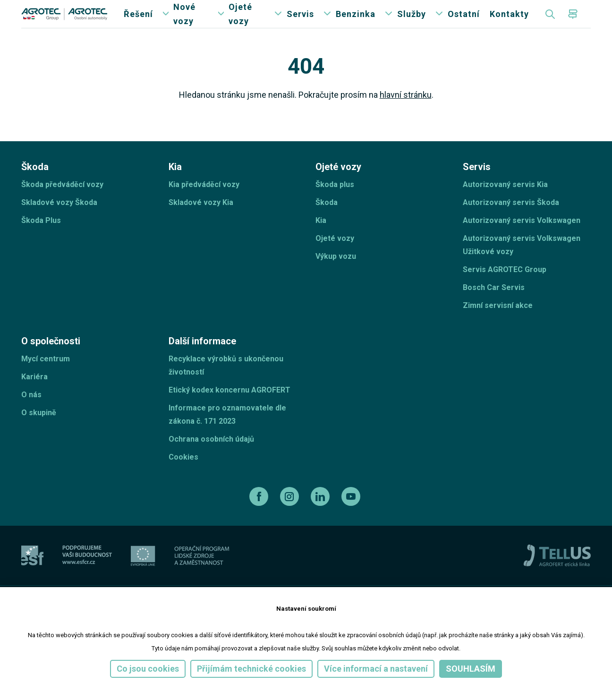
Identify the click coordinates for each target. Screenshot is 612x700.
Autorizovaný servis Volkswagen (522, 239)
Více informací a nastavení (376, 669)
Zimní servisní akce (498, 324)
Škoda (327, 221)
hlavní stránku (406, 114)
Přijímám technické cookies (251, 669)
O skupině (39, 431)
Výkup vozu (336, 275)
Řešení (138, 23)
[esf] (32, 575)
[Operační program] (202, 575)
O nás (31, 414)
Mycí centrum (46, 378)
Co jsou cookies (148, 669)
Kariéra (34, 396)
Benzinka (356, 23)
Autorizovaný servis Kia (505, 203)
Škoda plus (335, 203)
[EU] (143, 575)
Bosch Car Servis (494, 306)
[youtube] (352, 515)
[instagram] (291, 515)
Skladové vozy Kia (201, 221)
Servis (300, 23)
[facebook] (260, 515)
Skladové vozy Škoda (59, 221)
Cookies (183, 476)
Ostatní (464, 23)
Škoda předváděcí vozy (62, 203)
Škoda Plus (41, 239)
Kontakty (509, 23)
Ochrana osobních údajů (211, 458)
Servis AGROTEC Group (505, 288)
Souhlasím (471, 669)
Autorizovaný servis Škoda (511, 221)
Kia (321, 239)
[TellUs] (557, 574)
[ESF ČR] (87, 575)
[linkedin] (321, 515)
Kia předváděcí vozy (204, 203)
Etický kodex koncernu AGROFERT (229, 409)
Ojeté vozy (240, 23)
